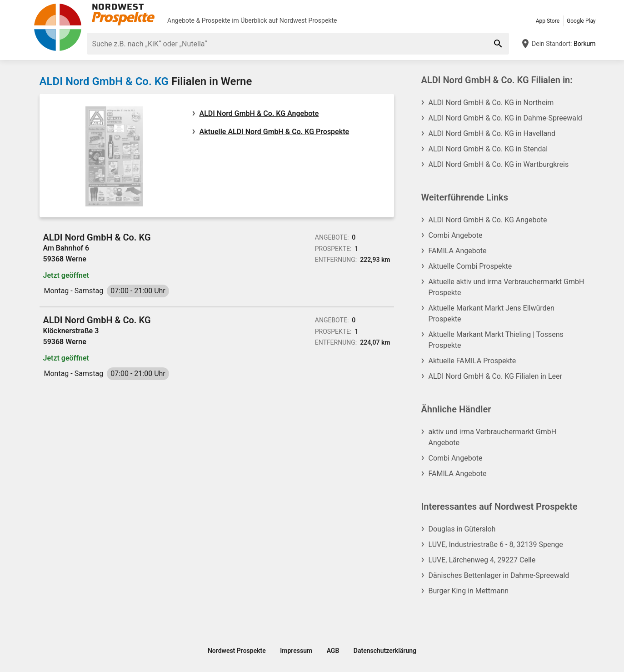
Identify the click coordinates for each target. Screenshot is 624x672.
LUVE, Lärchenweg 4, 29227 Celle (482, 560)
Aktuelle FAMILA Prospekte (472, 361)
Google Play (581, 21)
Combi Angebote (456, 235)
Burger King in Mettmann (469, 591)
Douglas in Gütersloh (462, 529)
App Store (548, 21)
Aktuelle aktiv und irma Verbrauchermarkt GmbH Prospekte (507, 287)
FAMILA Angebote (458, 251)
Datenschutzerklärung (385, 651)
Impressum (296, 651)
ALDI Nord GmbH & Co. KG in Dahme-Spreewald (505, 118)
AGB (333, 651)
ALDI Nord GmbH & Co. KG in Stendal (488, 149)
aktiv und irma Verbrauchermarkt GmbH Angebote (493, 437)
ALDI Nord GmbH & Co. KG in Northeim (491, 103)
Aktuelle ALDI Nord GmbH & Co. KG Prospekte (275, 132)
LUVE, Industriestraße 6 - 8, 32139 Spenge (496, 544)
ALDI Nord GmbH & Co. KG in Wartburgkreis (499, 164)
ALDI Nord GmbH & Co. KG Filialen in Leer (495, 376)
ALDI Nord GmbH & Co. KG (104, 81)
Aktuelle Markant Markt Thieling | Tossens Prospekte (496, 340)
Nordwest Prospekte (308, 20)
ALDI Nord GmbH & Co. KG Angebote (259, 113)
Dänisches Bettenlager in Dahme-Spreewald (499, 575)
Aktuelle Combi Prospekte (470, 266)
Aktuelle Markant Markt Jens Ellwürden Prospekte (492, 313)
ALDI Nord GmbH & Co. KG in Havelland (492, 133)
